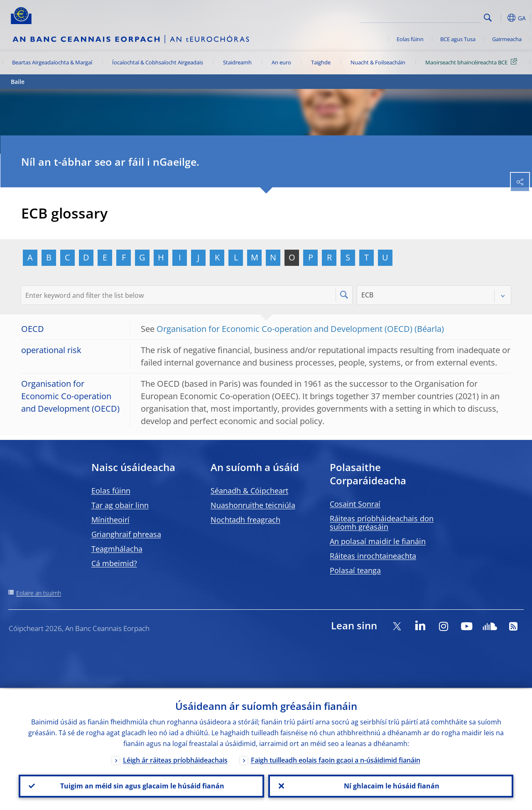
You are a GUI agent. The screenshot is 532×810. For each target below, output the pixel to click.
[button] (501, 18)
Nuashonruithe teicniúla (253, 505)
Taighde (321, 62)
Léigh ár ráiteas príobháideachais (175, 759)
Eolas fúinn (410, 39)
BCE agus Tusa (458, 39)
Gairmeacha (507, 39)
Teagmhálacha (117, 549)
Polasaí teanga (355, 570)
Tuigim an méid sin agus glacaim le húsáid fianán (141, 785)
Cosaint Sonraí (355, 504)
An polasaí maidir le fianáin (378, 541)
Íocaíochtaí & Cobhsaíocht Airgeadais (158, 62)
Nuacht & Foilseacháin (378, 62)
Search (488, 18)
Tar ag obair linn (120, 505)
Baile (18, 82)
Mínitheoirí (110, 520)
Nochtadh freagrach (245, 520)
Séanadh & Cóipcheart (249, 491)
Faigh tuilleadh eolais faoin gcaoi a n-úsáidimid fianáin (336, 759)
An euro (281, 62)
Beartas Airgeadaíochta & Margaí (52, 62)
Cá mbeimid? (114, 563)
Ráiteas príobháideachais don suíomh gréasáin (382, 523)
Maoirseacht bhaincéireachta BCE (473, 62)
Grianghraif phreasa (126, 534)
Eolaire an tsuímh (39, 593)
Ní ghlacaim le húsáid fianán (391, 785)
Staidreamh (237, 62)
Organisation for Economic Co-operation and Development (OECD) (284, 329)
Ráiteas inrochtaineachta (373, 556)
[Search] (439, 17)
